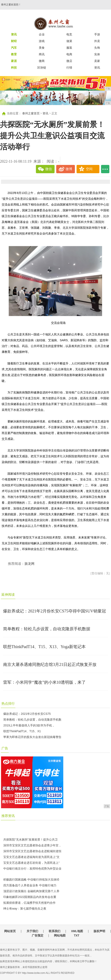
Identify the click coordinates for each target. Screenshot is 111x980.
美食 (42, 48)
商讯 (42, 54)
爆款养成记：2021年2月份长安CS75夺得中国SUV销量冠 (54, 611)
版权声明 (99, 931)
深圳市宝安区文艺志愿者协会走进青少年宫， (32, 845)
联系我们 (55, 931)
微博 (69, 169)
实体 (97, 54)
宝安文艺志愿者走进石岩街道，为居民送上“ (31, 863)
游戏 (42, 41)
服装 (69, 48)
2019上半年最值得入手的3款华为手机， (29, 725)
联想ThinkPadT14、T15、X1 (22, 731)
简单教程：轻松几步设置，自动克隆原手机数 (32, 720)
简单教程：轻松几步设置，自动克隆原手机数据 (47, 629)
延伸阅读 (8, 595)
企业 (42, 34)
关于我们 (32, 931)
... (105, 169)
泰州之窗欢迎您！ (11, 5)
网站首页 (10, 931)
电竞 (69, 34)
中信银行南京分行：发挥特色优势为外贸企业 (32, 869)
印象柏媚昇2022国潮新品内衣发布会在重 (30, 897)
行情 (69, 68)
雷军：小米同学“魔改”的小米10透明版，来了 (44, 682)
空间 (89, 169)
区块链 (42, 68)
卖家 (97, 61)
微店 (69, 61)
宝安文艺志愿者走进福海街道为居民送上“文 (31, 857)
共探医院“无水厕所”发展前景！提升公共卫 (30, 840)
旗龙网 (29, 564)
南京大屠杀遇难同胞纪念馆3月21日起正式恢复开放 (50, 664)
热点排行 (8, 704)
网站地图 (60, 935)
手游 (97, 34)
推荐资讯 (8, 816)
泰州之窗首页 (31, 113)
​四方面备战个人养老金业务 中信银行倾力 (30, 885)
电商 (69, 54)
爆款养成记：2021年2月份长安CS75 (27, 714)
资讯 (97, 68)
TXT (77, 935)
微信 (49, 169)
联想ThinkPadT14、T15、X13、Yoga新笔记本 (44, 647)
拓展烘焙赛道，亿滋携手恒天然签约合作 (29, 903)
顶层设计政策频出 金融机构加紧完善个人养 (31, 891)
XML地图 (77, 931)
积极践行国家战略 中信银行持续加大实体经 (31, 880)
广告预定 (38, 935)
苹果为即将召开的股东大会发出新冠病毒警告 (32, 737)
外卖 (97, 41)
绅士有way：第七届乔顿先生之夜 (25, 909)
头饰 (97, 48)
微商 (42, 61)
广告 (5, 748)
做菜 (69, 41)
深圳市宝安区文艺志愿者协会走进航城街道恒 (32, 851)
